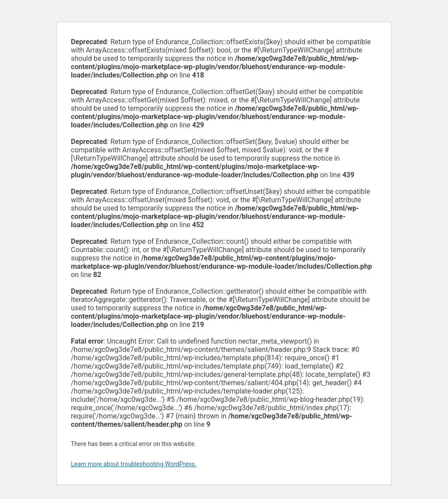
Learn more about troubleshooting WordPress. (134, 464)
